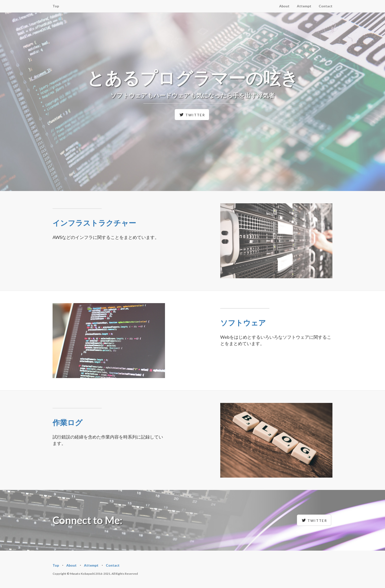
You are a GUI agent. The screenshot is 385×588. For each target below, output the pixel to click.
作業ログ (68, 422)
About (284, 6)
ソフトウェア (243, 323)
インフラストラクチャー (94, 223)
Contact (326, 6)
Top (56, 6)
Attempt (304, 6)
